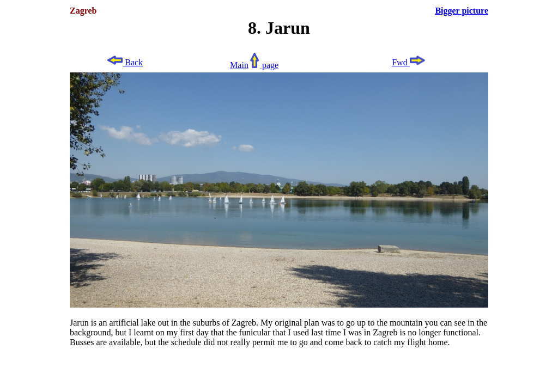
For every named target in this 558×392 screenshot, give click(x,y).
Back (125, 62)
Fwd (408, 62)
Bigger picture (462, 11)
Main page (254, 65)
